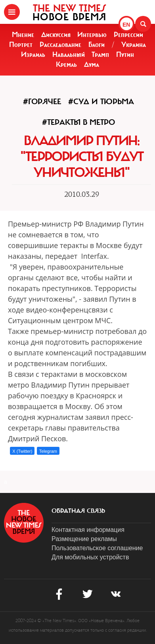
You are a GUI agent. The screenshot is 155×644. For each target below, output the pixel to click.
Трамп (100, 54)
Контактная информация (88, 530)
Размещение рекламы (84, 539)
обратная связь (78, 511)
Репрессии (128, 35)
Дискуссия (56, 35)
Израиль (33, 54)
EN (126, 25)
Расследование (60, 45)
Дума (92, 64)
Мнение (23, 35)
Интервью (92, 35)
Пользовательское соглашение (97, 548)
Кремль (66, 64)
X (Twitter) (22, 451)
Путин (125, 54)
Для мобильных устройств (90, 557)
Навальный (69, 54)
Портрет (21, 45)
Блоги (97, 45)
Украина (134, 45)
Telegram (48, 451)
